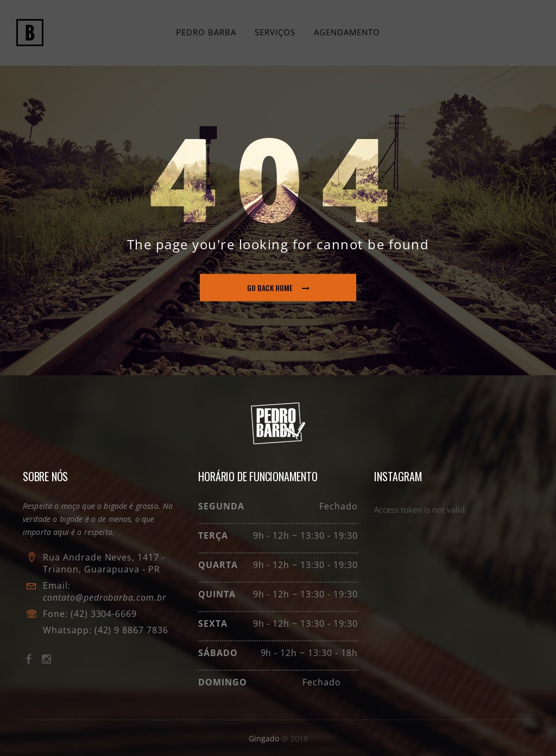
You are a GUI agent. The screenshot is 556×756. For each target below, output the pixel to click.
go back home (278, 288)
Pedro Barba (206, 32)
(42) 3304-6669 (104, 614)
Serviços (275, 32)
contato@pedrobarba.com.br (105, 597)
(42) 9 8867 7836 (130, 630)
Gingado (265, 738)
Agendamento (347, 32)
